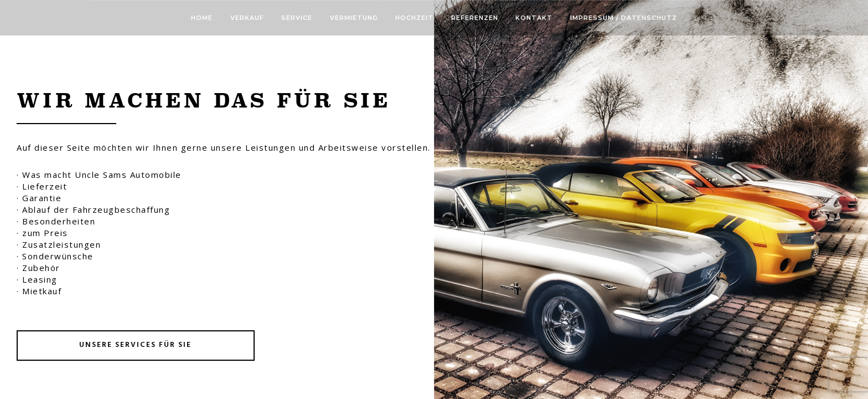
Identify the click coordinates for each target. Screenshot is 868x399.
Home (202, 18)
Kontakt (534, 18)
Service (297, 18)
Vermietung (354, 18)
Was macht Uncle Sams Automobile (102, 175)
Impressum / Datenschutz (624, 18)
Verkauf (247, 18)
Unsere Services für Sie (135, 345)
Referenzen (475, 18)
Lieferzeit (45, 186)
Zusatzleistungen (61, 244)
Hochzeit (414, 18)
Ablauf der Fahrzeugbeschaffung (96, 209)
